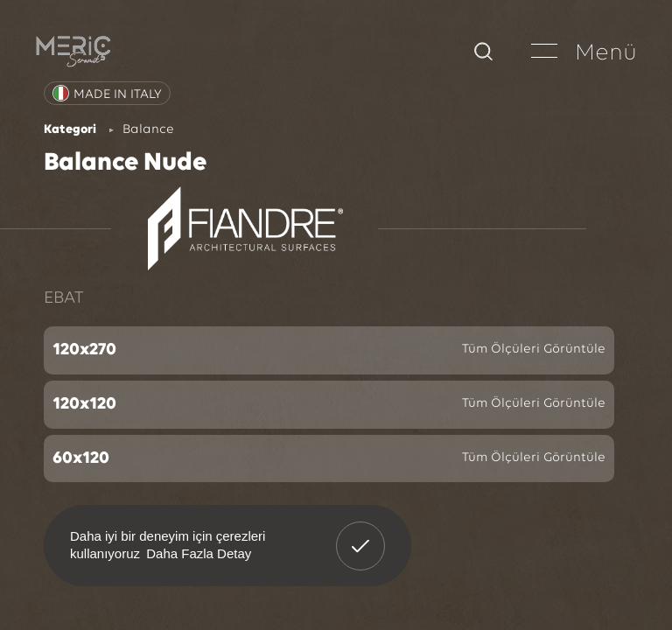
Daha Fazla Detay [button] (199, 553)
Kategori (70, 130)
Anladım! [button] (361, 533)
